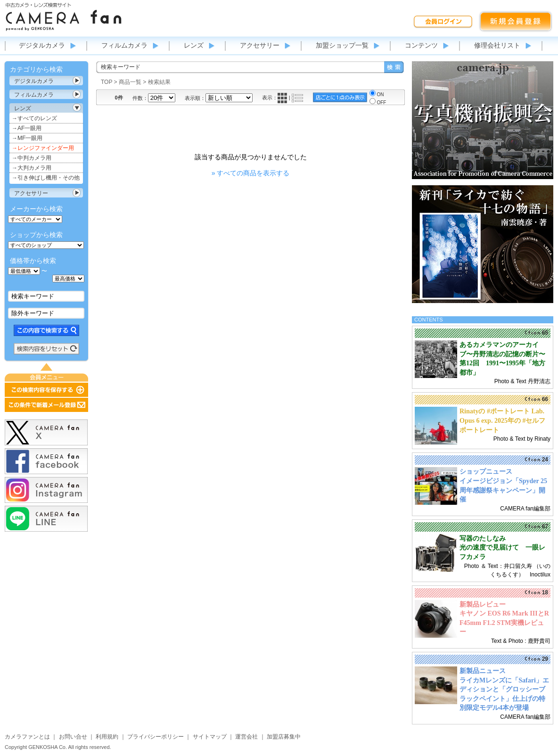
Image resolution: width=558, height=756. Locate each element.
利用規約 (107, 737)
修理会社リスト (497, 45)
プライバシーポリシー (156, 737)
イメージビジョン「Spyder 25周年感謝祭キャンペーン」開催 (503, 490)
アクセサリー (260, 45)
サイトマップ (210, 737)
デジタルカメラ (42, 45)
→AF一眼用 (27, 128)
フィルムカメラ (124, 45)
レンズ (194, 45)
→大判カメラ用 (32, 168)
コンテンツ (421, 45)
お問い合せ (73, 737)
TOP (107, 82)
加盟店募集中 (284, 737)
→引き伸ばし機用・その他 (46, 178)
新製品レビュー (483, 604)
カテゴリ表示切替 (77, 81)
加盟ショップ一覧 (342, 45)
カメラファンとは (27, 737)
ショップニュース (486, 472)
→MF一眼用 (27, 138)
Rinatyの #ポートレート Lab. (502, 411)
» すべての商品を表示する (251, 173)
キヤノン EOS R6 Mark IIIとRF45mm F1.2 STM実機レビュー (504, 623)
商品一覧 (130, 82)
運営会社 (246, 737)
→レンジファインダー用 (43, 148)
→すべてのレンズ (34, 118)
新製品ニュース (483, 671)
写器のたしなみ (483, 538)
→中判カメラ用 (32, 158)
